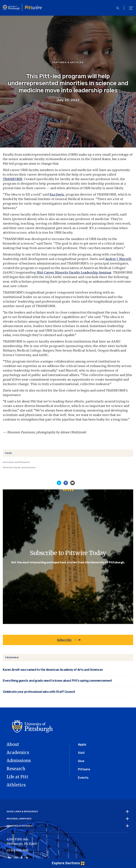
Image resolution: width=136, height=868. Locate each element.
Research (16, 769)
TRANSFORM (13, 179)
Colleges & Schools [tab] (19, 826)
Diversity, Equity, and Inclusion (19, 467)
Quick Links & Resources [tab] (22, 811)
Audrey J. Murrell (118, 259)
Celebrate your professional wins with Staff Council (39, 692)
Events (83, 778)
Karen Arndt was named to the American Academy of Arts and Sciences (53, 670)
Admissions (19, 761)
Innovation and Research (16, 462)
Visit (81, 753)
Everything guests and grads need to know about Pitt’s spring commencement (57, 681)
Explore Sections (66, 863)
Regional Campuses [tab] (19, 819)
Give (81, 761)
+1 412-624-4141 (17, 850)
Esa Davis (57, 194)
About (13, 744)
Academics (18, 753)
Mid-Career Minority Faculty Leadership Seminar (74, 272)
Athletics (16, 785)
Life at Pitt (17, 777)
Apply (82, 744)
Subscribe (64, 640)
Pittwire (84, 769)
